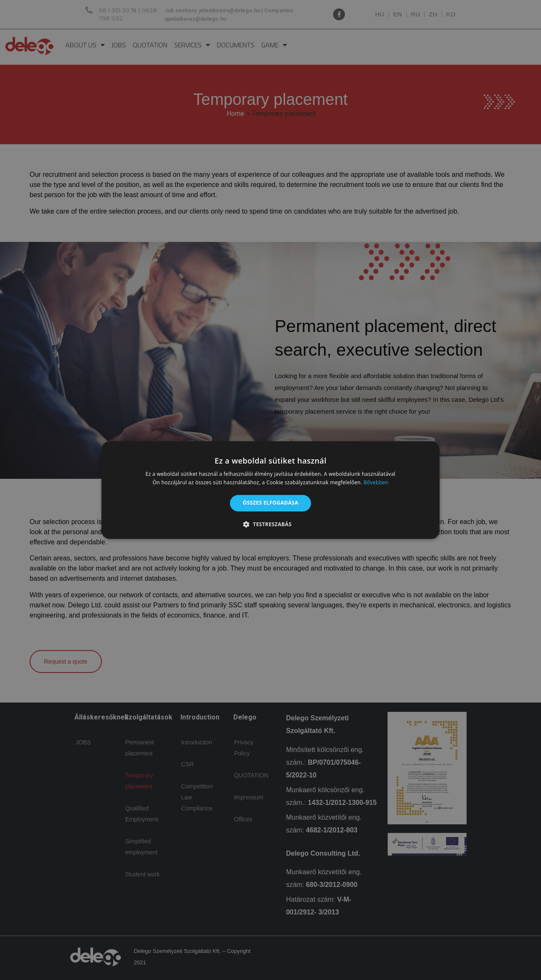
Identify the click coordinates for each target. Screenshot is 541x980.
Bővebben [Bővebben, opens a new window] (376, 482)
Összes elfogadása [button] (270, 503)
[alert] (270, 490)
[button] (270, 524)
